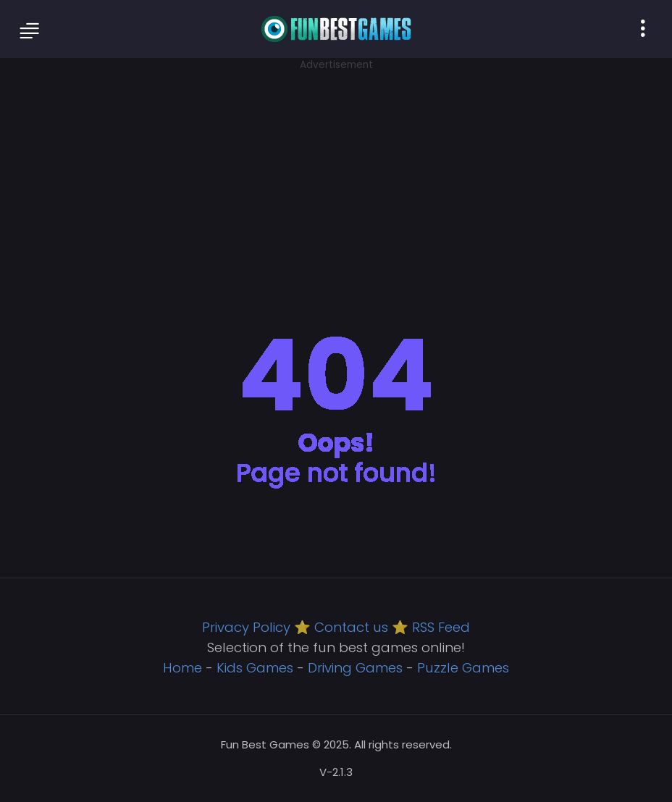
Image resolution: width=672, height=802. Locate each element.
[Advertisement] (336, 174)
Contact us (351, 627)
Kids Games (255, 668)
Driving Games (355, 668)
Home (182, 668)
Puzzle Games (463, 668)
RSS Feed (441, 627)
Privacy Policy (246, 627)
